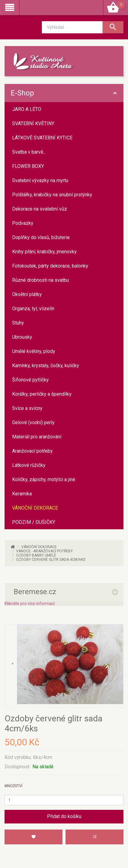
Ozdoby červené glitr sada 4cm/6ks (51, 560)
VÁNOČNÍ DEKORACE (35, 508)
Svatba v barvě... (29, 152)
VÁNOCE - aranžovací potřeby (44, 551)
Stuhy (18, 323)
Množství (13, 786)
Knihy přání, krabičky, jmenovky (44, 252)
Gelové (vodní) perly (33, 422)
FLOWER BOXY (28, 166)
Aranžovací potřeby (32, 451)
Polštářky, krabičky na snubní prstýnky (52, 195)
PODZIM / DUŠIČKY (34, 522)
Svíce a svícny (27, 408)
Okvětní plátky (27, 294)
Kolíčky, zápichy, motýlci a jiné (44, 479)
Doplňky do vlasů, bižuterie (41, 237)
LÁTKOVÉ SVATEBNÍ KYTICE (42, 138)
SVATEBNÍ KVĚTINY (33, 123)
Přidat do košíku (64, 816)
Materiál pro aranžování (37, 437)
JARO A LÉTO (27, 109)
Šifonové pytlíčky (30, 380)
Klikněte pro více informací (30, 604)
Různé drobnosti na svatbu (40, 280)
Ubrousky (22, 337)
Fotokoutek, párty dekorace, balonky (50, 266)
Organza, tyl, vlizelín (33, 309)
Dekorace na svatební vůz (40, 209)
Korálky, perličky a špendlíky (42, 394)
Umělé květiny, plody (34, 351)
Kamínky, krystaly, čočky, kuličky (46, 366)
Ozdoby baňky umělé (36, 555)
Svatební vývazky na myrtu (40, 180)
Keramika (22, 494)
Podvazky (23, 223)
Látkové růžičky (29, 465)
